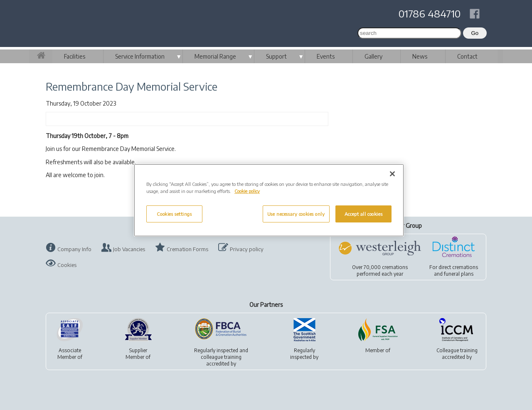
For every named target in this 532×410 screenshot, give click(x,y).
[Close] (392, 174)
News (420, 56)
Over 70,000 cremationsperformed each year (380, 270)
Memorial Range (215, 56)
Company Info (74, 249)
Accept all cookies (363, 214)
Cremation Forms (187, 249)
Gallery (373, 56)
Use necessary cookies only (296, 214)
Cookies (67, 265)
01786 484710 (430, 13)
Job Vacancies (129, 249)
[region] (269, 200)
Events (326, 56)
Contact (467, 56)
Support (276, 56)
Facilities (75, 56)
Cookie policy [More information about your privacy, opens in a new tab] (247, 191)
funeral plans (459, 274)
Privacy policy (247, 249)
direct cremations (458, 267)
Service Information (140, 56)
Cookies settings (174, 214)
